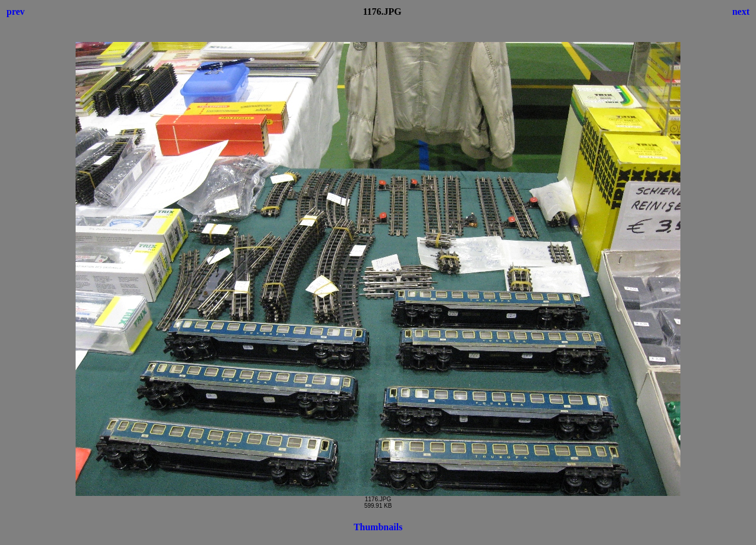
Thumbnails (378, 527)
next (741, 12)
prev (16, 12)
